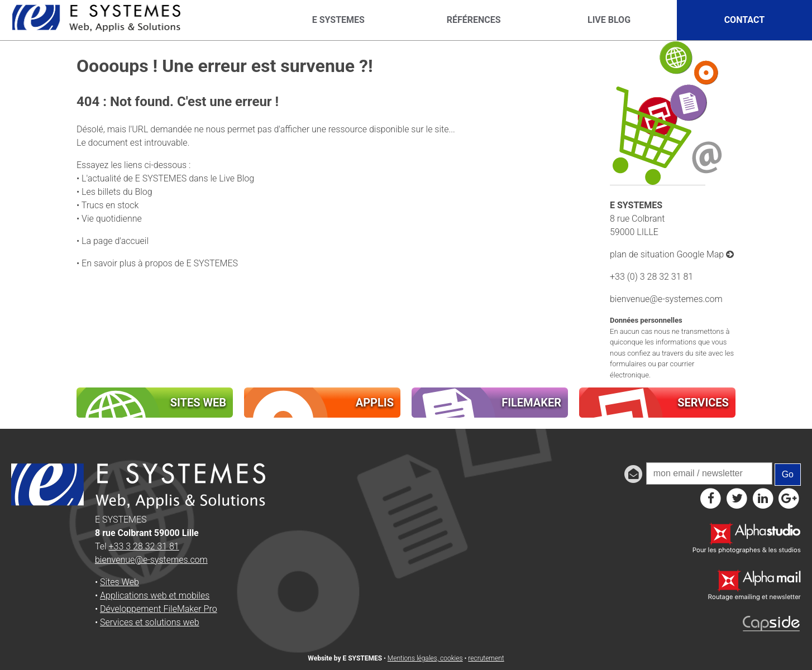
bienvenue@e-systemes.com (666, 299)
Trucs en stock (110, 205)
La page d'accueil (115, 241)
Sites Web (120, 582)
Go (788, 474)
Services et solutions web (150, 622)
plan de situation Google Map (672, 254)
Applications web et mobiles (155, 595)
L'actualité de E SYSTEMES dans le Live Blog (168, 178)
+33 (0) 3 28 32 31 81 (651, 277)
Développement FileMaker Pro (159, 609)
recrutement (486, 658)
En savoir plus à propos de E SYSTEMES (160, 263)
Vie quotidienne (112, 219)
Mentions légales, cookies (425, 658)
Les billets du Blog (117, 192)
